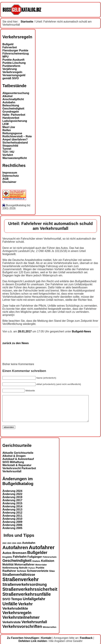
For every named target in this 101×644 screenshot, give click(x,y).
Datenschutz (11, 176)
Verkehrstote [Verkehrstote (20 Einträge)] (12, 627)
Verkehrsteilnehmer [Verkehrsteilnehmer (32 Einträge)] (21, 623)
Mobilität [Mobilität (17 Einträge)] (8, 570)
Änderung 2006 (12, 530)
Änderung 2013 (12, 515)
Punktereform (11, 66)
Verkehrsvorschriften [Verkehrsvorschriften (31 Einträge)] (22, 632)
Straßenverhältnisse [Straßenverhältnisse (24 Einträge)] (19, 580)
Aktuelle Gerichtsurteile (18, 458)
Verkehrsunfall (12, 477)
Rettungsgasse (12, 133)
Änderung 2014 (12, 512)
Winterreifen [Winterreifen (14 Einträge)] (50, 632)
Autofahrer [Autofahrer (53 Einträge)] (42, 552)
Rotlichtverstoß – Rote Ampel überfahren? (17, 138)
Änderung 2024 (12, 496)
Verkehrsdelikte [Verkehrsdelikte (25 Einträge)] (15, 614)
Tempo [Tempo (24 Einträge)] (17, 604)
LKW (6, 124)
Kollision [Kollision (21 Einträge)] (48, 566)
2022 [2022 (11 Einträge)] (4, 548)
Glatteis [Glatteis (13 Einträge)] (36, 566)
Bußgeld (8, 44)
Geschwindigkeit (13, 109)
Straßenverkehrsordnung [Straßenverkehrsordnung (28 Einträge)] (25, 590)
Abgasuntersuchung (16, 93)
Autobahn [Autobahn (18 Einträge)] (29, 548)
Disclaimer (9, 182)
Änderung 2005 (12, 533)
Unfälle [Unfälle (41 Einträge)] (10, 609)
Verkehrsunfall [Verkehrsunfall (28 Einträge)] (34, 627)
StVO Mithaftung (13, 467)
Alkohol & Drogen (14, 461)
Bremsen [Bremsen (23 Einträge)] (19, 558)
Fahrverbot (10, 47)
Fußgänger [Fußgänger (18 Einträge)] (35, 562)
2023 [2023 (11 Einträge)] (9, 548)
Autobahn (9, 102)
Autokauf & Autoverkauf (18, 464)
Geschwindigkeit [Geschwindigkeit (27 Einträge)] (17, 566)
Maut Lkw (9, 127)
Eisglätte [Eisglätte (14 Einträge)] (7, 562)
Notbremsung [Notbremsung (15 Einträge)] (10, 573)
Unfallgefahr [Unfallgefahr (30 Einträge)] (34, 604)
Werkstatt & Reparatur (17, 470)
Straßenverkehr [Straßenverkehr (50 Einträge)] (21, 585)
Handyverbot (11, 118)
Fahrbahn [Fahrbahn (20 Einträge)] (20, 562)
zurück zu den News (16, 343)
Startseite (27, 22)
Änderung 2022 (12, 499)
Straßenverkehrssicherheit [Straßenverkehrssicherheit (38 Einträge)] (30, 594)
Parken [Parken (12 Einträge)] (32, 573)
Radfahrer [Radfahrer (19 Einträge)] (9, 576)
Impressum (10, 173)
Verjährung (10, 69)
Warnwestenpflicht (15, 158)
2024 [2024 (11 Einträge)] (14, 548)
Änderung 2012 (12, 518)
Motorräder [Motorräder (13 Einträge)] (41, 570)
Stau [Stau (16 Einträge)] (52, 576)
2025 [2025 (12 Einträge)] (19, 548)
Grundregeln (11, 112)
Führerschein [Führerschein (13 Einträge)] (50, 562)
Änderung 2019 (12, 502)
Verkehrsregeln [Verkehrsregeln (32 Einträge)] (17, 618)
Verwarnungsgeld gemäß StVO (14, 77)
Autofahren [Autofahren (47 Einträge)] (15, 553)
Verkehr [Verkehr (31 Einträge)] (25, 609)
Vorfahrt (8, 155)
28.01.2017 (25, 331)
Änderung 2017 (12, 505)
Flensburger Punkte (15, 50)
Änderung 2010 (12, 524)
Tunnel (7, 149)
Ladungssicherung (15, 121)
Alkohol (7, 96)
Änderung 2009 (12, 527)
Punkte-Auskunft (13, 60)
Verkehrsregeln (12, 72)
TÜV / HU (8, 152)
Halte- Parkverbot (14, 115)
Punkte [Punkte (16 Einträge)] (40, 573)
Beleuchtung (11, 105)
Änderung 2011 (12, 521)
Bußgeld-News (81, 331)
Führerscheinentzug (16, 54)
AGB (6, 179)
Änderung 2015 (12, 508)
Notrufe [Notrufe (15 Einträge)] (23, 573)
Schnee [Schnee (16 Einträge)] (22, 576)
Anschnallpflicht (13, 99)
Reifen (7, 130)
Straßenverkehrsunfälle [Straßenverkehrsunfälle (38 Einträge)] (27, 599)
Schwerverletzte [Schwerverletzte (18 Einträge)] (38, 576)
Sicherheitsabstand (15, 143)
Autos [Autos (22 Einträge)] (7, 558)
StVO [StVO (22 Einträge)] (6, 604)
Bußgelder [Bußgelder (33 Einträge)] (37, 558)
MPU (6, 57)
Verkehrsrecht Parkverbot (19, 473)
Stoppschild (10, 146)
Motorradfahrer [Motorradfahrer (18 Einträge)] (25, 570)
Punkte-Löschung (14, 63)
